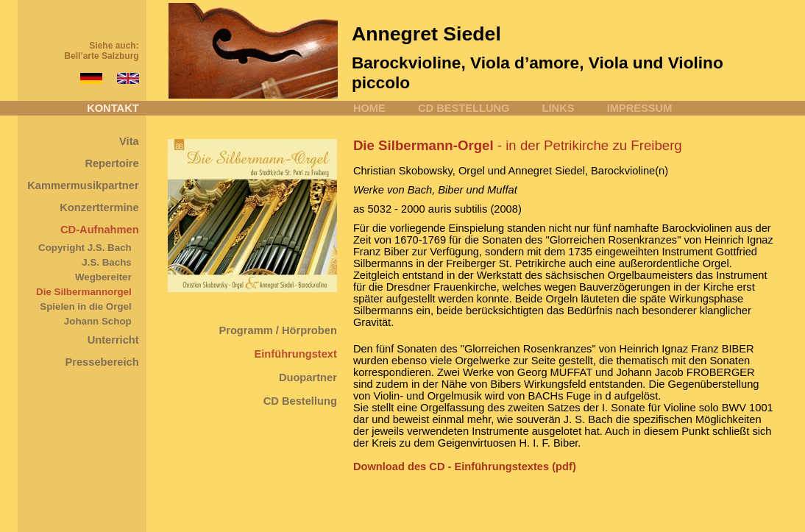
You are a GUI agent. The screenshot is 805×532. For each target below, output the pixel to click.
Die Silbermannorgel (84, 292)
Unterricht (113, 340)
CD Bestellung (300, 401)
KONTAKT (113, 108)
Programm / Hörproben (277, 330)
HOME (369, 108)
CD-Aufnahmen (100, 230)
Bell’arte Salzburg (101, 56)
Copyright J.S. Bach (85, 248)
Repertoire (111, 163)
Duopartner (308, 377)
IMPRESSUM (640, 108)
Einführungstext (296, 354)
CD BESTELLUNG (464, 108)
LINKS (558, 108)
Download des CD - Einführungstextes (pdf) (465, 467)
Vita (129, 141)
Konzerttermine (99, 208)
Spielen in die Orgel (85, 306)
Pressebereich (102, 362)
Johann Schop (98, 321)
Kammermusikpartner (83, 185)
